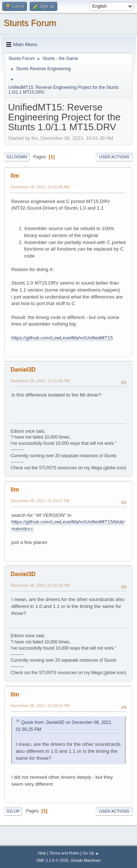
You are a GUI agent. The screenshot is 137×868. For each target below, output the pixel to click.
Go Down (17, 157)
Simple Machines (86, 860)
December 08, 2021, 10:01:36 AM (40, 187)
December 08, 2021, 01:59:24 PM (40, 706)
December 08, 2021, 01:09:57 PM (40, 501)
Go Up (13, 811)
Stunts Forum (30, 23)
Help (42, 853)
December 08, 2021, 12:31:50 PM (40, 381)
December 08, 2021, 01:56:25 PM (40, 585)
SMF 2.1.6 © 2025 (52, 860)
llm (15, 176)
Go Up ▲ (91, 853)
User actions (114, 157)
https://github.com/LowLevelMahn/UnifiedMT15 (62, 338)
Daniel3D (23, 370)
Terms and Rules (64, 853)
